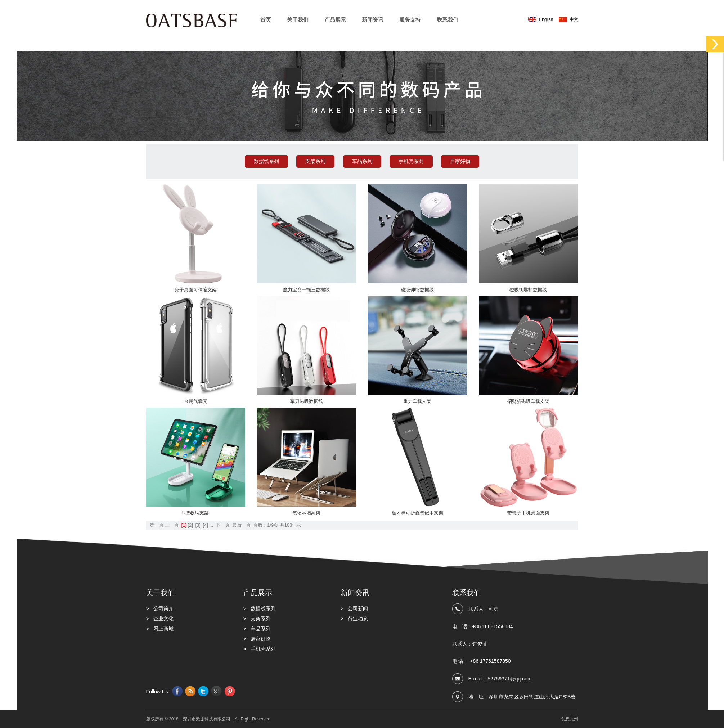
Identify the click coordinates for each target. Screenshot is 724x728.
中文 (574, 19)
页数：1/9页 (266, 525)
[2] (190, 525)
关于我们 (298, 20)
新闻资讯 (373, 20)
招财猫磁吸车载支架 (528, 401)
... (211, 525)
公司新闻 (358, 608)
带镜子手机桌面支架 (528, 513)
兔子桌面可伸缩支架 (196, 290)
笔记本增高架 (306, 513)
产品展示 (335, 20)
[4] (206, 525)
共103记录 (291, 525)
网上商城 (163, 629)
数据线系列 (266, 161)
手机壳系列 (411, 161)
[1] (184, 525)
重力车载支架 (417, 401)
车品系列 (362, 161)
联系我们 (448, 20)
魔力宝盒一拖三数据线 (306, 290)
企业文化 (163, 619)
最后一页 (242, 525)
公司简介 (163, 608)
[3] (198, 525)
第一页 (157, 525)
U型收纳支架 (195, 513)
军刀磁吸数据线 (307, 401)
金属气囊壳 (196, 401)
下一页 (223, 525)
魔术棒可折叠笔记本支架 (417, 513)
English (546, 19)
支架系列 (315, 161)
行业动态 (358, 619)
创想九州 (570, 719)
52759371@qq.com (509, 679)
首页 (266, 20)
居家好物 (460, 161)
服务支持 (410, 20)
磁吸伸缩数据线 (417, 290)
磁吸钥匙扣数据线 (528, 290)
